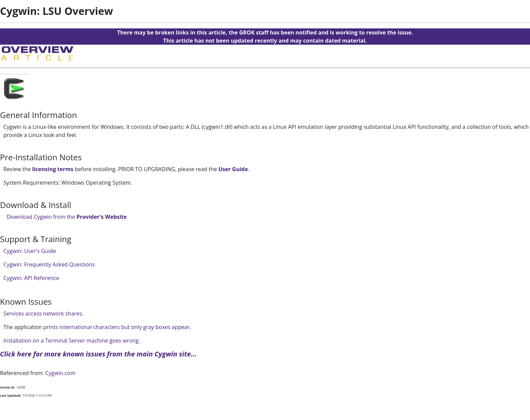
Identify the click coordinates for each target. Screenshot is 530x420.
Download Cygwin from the (67, 217)
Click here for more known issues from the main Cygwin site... (98, 354)
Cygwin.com (60, 373)
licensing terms (53, 169)
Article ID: (7, 387)
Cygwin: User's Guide (30, 251)
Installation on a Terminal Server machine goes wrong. (72, 341)
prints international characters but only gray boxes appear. (116, 327)
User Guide (233, 169)
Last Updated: (10, 395)
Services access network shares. (43, 313)
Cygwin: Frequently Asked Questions (49, 264)
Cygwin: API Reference (31, 278)
